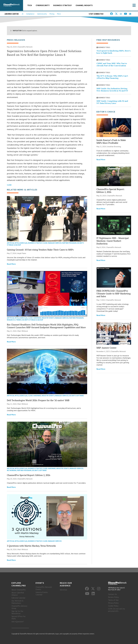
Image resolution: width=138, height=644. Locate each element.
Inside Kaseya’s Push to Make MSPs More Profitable (111, 141)
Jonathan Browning (114, 147)
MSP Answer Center (106, 348)
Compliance (30, 14)
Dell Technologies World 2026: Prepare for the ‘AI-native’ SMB (38, 400)
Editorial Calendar (18, 598)
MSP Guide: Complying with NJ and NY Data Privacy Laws (112, 102)
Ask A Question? (18, 622)
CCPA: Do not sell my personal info (116, 610)
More (59, 14)
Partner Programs (69, 243)
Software (80, 396)
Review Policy (113, 597)
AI (23, 14)
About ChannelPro (19, 590)
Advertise (63, 590)
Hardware (37, 318)
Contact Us (112, 594)
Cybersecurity (43, 5)
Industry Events (48, 318)
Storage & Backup (14, 245)
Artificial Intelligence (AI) (17, 243)
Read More (11, 264)
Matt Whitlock (23, 331)
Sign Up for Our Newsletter (17, 612)
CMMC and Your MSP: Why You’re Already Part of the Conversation (112, 64)
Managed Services (55, 243)
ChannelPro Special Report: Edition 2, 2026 (29, 475)
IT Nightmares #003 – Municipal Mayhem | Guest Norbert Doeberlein (113, 241)
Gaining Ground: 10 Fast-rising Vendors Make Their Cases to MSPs (40, 250)
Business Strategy (63, 5)
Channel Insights (84, 5)
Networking (12, 470)
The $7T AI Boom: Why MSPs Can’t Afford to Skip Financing (112, 77)
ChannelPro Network (25, 47)
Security (80, 243)
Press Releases (16, 40)
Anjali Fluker (22, 253)
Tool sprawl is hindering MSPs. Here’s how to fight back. (114, 52)
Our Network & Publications (18, 602)
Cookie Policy (113, 606)
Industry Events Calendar (42, 593)
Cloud (9, 185)
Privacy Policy (113, 603)
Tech (30, 5)
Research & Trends (14, 320)
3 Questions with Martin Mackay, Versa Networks (31, 546)
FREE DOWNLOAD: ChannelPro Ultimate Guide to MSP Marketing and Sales (114, 294)
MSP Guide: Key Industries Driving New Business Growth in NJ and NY (112, 90)
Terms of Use (113, 600)
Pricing (52, 14)
